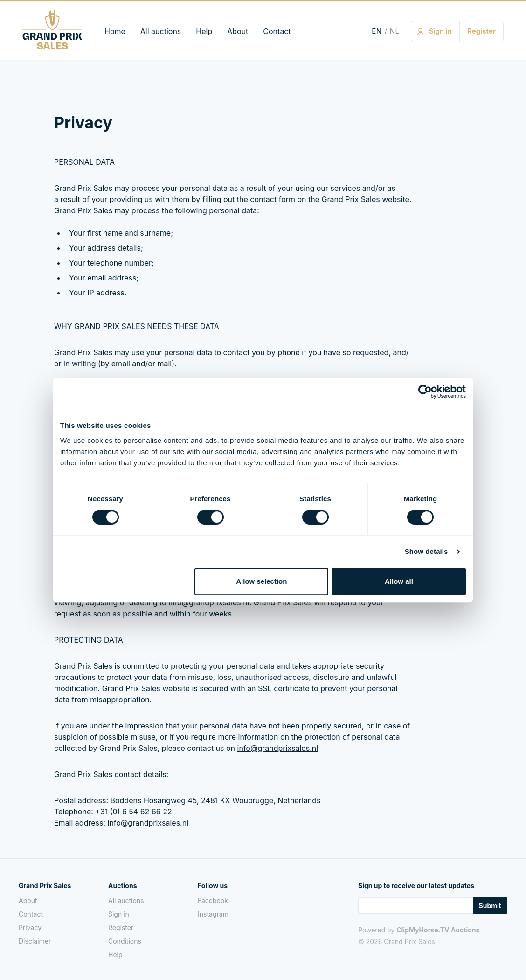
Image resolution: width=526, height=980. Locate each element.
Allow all (399, 581)
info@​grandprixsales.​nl (278, 748)
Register (121, 927)
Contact (277, 31)
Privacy (30, 927)
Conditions (125, 941)
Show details (426, 551)
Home (115, 31)
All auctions (161, 31)
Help (204, 31)
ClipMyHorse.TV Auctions (438, 930)
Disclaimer (35, 941)
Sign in (119, 914)
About (238, 31)
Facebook (213, 900)
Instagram (213, 914)
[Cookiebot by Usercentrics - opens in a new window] (425, 392)
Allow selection (261, 581)
